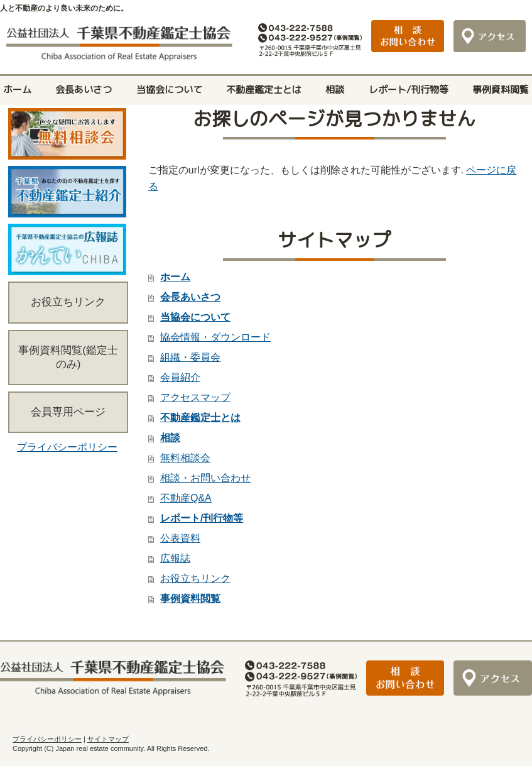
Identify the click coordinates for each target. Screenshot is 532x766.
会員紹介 (180, 377)
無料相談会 (185, 458)
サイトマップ (108, 739)
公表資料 (180, 538)
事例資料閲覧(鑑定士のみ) (68, 357)
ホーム (17, 90)
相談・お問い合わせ (205, 478)
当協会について (169, 90)
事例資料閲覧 (501, 90)
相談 (335, 90)
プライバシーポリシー (67, 447)
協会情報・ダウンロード (215, 337)
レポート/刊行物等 (409, 90)
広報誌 (175, 558)
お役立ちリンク (195, 578)
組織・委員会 (190, 357)
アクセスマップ (195, 397)
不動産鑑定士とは (264, 90)
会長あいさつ (84, 90)
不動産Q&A (186, 498)
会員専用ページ (68, 412)
